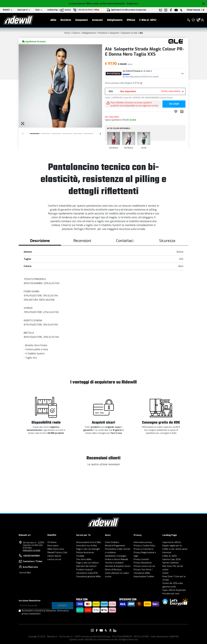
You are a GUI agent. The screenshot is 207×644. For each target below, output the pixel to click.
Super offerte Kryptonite (174, 590)
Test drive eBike (84, 559)
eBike (53, 20)
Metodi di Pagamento (115, 546)
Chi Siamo (52, 542)
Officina (131, 20)
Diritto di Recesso (113, 570)
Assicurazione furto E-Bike (89, 542)
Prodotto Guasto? (85, 570)
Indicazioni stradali (32, 550)
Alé (141, 33)
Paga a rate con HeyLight (88, 549)
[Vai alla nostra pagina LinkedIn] (115, 630)
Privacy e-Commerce (144, 549)
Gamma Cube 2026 (172, 559)
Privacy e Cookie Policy (144, 546)
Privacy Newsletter (143, 563)
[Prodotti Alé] (176, 41)
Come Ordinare (112, 542)
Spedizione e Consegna (116, 556)
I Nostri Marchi (54, 556)
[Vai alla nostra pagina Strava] (106, 630)
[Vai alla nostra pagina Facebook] (97, 630)
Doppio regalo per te (172, 546)
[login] (202, 20)
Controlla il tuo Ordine (87, 546)
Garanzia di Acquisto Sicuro (118, 566)
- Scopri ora (132, 4)
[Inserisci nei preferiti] (176, 112)
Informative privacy (143, 542)
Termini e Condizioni (114, 563)
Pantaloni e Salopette (109, 33)
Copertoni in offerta (172, 542)
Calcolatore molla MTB (87, 573)
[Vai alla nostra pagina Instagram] (92, 630)
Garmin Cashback (171, 563)
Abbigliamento (115, 20)
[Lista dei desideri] (193, 20)
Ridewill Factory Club (57, 553)
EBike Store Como (56, 549)
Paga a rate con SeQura (87, 563)
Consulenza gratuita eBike (88, 577)
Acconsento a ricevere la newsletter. (45, 612)
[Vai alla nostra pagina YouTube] (101, 630)
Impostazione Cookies (144, 577)
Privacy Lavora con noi (144, 566)
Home (67, 33)
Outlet (165, 573)
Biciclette (66, 20)
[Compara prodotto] (182, 112)
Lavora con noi (54, 559)
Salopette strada (129, 33)
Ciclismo (76, 33)
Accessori (97, 20)
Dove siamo (53, 546)
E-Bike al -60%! (148, 20)
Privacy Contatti (141, 559)
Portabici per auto (171, 594)
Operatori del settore (86, 566)
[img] (141, 83)
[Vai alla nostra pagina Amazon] (110, 630)
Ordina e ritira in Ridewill (116, 559)
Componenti (82, 20)
